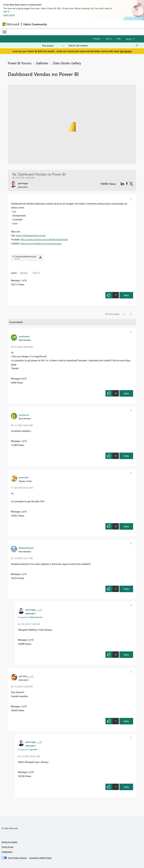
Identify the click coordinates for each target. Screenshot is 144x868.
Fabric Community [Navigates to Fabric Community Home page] (35, 24)
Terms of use (7, 847)
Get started (126, 51)
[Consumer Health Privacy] (40, 858)
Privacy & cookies (9, 842)
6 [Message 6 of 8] (21, 512)
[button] (131, 200)
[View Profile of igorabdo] (23, 676)
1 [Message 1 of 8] (21, 280)
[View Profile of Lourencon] (24, 415)
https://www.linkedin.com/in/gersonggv (41, 243)
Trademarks (7, 852)
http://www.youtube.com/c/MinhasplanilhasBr (44, 239)
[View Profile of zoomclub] (23, 477)
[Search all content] (103, 45)
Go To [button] (129, 39)
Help (119, 39)
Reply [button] (126, 295)
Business (24, 273)
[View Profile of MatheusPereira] (26, 548)
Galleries (42, 63)
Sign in (109, 39)
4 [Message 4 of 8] (21, 574)
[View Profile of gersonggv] (31, 610)
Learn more (9, 15)
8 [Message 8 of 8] (21, 378)
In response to (30, 617)
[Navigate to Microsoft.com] (11, 24)
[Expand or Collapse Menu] (5, 32)
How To (36, 273)
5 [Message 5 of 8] (28, 640)
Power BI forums (20, 63)
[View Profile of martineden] (24, 336)
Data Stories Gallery (67, 63)
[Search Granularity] (53, 45)
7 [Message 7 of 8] (21, 441)
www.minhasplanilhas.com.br (31, 235)
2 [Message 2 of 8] (21, 706)
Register (97, 39)
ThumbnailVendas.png (25, 256)
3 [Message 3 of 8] (28, 772)
